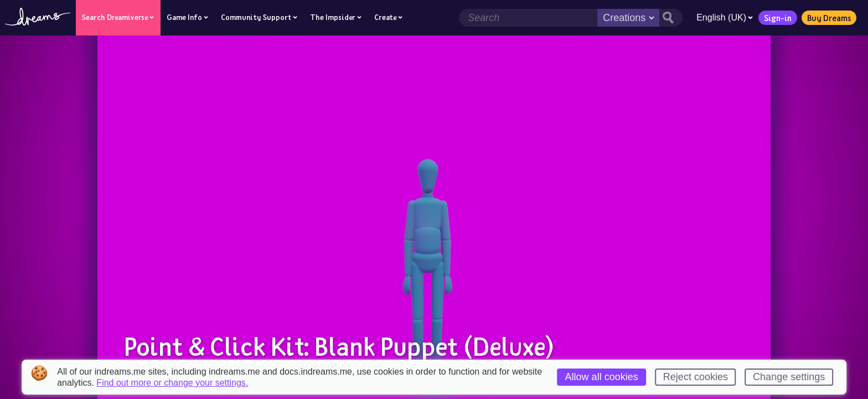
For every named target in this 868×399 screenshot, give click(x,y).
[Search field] (528, 18)
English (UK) (725, 17)
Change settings (789, 377)
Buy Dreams (829, 18)
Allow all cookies (602, 377)
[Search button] (671, 18)
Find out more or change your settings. (172, 383)
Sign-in (778, 18)
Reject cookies (696, 377)
